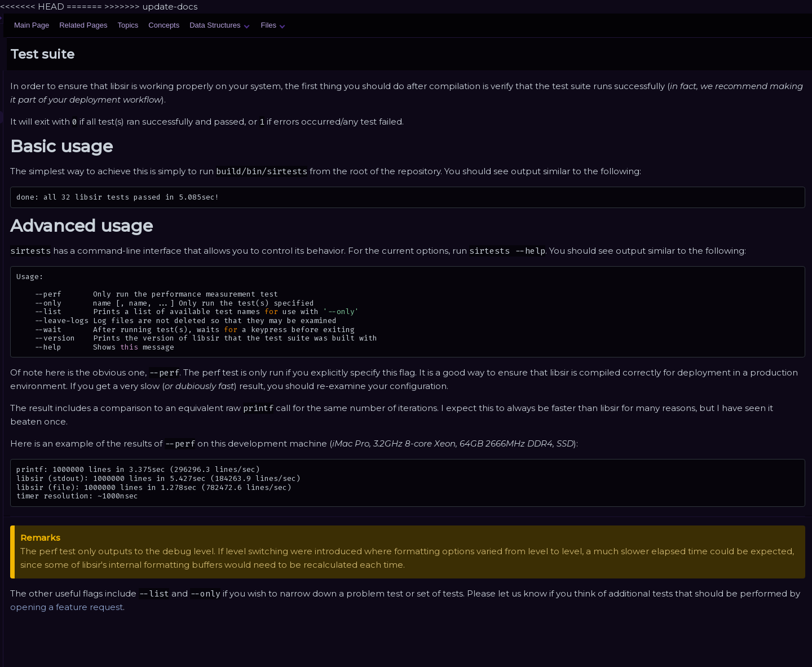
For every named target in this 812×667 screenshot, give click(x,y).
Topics (269, 25)
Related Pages (224, 25)
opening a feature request (358, 620)
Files (414, 25)
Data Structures (360, 25)
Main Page (173, 25)
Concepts (305, 25)
